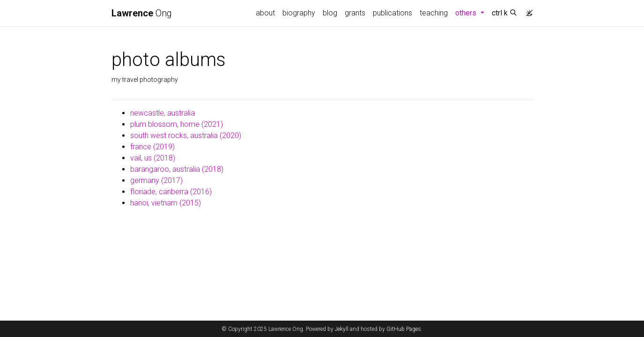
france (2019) (152, 147)
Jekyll (342, 329)
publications (392, 13)
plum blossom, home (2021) (177, 124)
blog (330, 13)
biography (299, 13)
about (265, 13)
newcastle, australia (163, 113)
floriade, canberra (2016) (171, 192)
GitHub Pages (404, 329)
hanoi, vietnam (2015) (166, 203)
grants (355, 13)
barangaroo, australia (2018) (177, 169)
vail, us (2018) (153, 158)
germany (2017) (156, 180)
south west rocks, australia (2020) (186, 136)
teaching (434, 13)
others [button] (471, 12)
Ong (142, 13)
